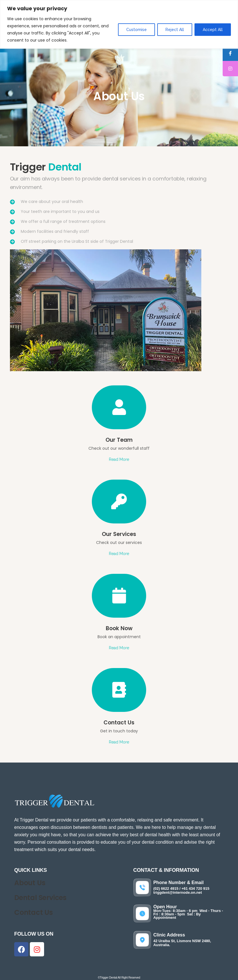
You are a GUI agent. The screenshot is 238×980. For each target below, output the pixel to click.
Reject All (175, 30)
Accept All (213, 30)
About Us (30, 883)
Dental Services (40, 898)
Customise (136, 30)
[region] (119, 24)
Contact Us (34, 912)
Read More (119, 459)
